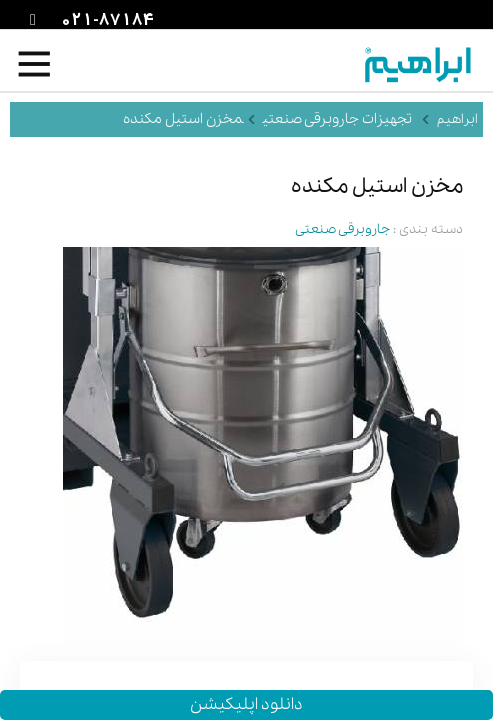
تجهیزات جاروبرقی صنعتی (337, 119)
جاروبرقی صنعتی (342, 229)
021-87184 (105, 21)
